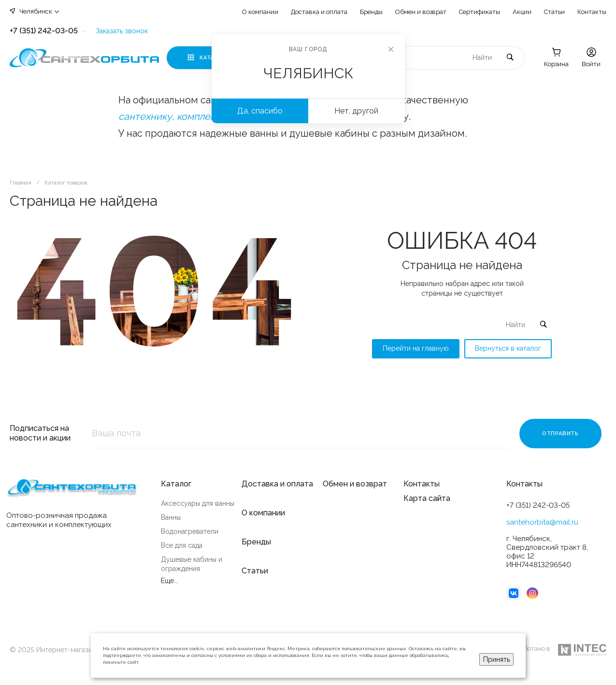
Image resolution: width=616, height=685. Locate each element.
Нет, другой (356, 111)
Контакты (592, 12)
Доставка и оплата (319, 12)
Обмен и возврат (421, 12)
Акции (522, 12)
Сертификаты (480, 12)
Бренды (371, 12)
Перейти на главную (416, 348)
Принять (496, 659)
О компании (260, 12)
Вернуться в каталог (508, 348)
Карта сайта (427, 498)
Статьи (554, 12)
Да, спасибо (260, 111)
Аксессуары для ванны (198, 503)
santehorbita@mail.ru (542, 522)
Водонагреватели (190, 531)
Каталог (176, 484)
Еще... (170, 581)
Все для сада (182, 545)
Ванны (171, 517)
